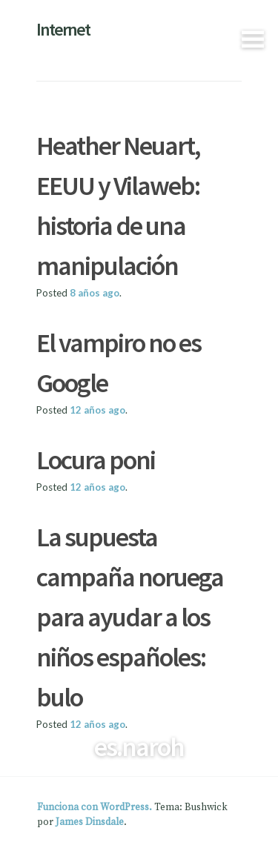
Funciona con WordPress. (95, 807)
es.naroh (139, 747)
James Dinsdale (90, 822)
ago (95, 293)
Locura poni (96, 460)
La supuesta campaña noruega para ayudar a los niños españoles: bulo (130, 617)
